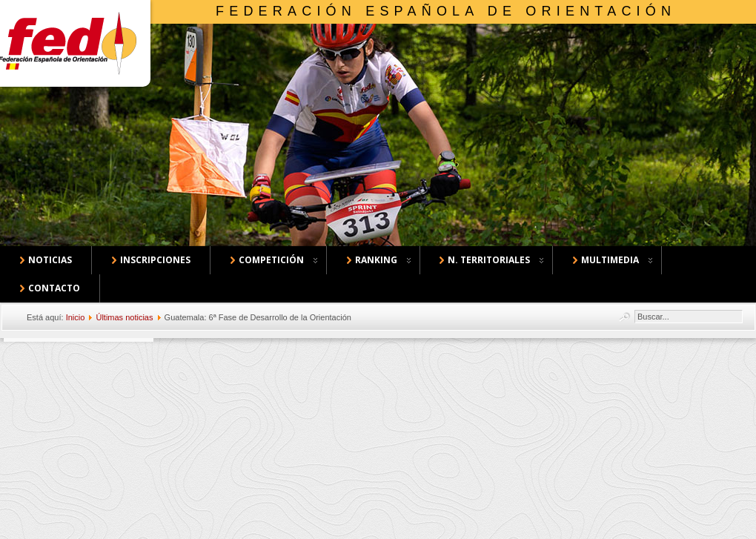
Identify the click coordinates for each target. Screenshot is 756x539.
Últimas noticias (124, 317)
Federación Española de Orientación (446, 11)
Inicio (76, 317)
